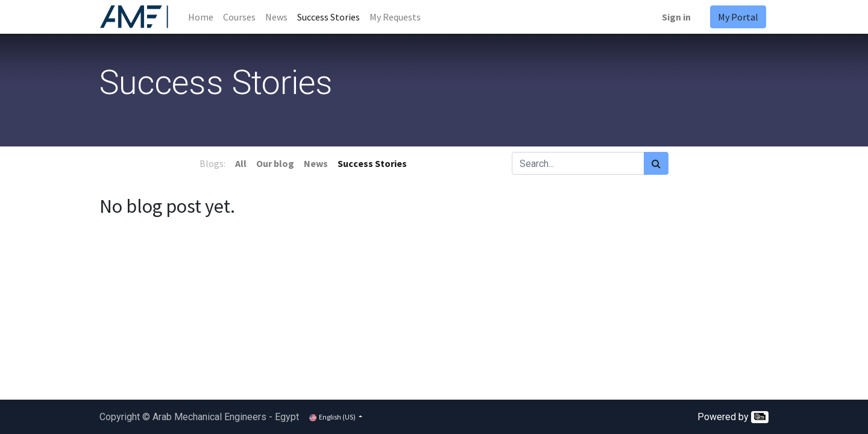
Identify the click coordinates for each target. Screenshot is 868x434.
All (241, 163)
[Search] (656, 163)
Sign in (676, 17)
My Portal (738, 17)
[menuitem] (201, 17)
